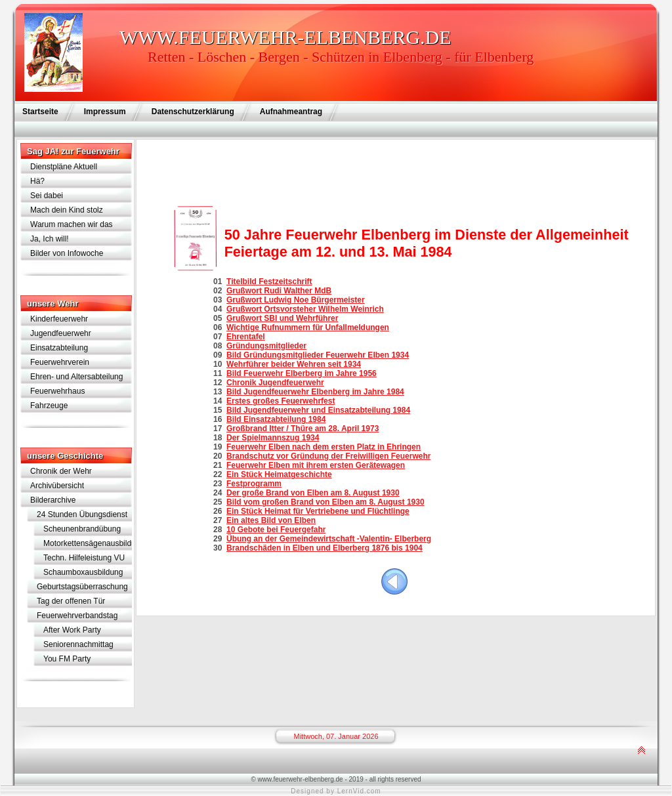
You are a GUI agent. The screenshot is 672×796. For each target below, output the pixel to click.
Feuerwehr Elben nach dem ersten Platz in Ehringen (324, 447)
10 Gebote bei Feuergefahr (276, 530)
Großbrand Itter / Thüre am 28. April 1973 (303, 429)
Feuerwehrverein (60, 362)
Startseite (40, 112)
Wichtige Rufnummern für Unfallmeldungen (308, 327)
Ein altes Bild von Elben (271, 520)
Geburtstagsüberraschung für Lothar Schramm (82, 588)
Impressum (105, 112)
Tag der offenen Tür (71, 601)
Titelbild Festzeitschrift (269, 282)
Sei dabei (47, 196)
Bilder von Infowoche (67, 253)
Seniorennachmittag (78, 644)
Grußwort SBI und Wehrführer (282, 318)
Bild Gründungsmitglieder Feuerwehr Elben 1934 (318, 355)
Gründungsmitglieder (266, 346)
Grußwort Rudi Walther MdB (279, 291)
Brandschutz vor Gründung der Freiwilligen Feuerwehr (328, 456)
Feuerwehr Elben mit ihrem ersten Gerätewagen (316, 465)
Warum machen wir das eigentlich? (72, 226)
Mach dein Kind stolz (67, 210)
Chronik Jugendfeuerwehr (275, 383)
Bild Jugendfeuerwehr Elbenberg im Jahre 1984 (315, 392)
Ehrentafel (246, 337)
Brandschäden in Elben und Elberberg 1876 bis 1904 (325, 548)
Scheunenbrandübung (82, 529)
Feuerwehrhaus (57, 391)
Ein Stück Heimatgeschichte (279, 474)
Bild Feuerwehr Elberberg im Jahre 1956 (302, 373)
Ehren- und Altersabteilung (76, 377)
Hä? (37, 181)
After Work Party (72, 630)
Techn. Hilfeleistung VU (84, 558)
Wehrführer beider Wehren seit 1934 (294, 364)
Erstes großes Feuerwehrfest (281, 401)
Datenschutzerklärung (193, 112)
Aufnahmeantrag (291, 112)
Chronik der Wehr (61, 471)
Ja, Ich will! (50, 239)
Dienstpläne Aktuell (64, 167)
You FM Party (67, 659)
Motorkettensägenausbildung (88, 543)
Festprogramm (254, 484)
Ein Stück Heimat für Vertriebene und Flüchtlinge (318, 511)
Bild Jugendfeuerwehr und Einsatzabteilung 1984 (318, 410)
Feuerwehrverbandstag (77, 616)
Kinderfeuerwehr (59, 319)
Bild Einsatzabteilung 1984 (276, 419)
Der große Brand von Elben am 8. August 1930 (313, 493)
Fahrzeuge (49, 406)
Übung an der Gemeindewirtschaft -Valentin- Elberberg (329, 539)
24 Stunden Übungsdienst (82, 514)
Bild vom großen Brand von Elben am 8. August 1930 (325, 502)
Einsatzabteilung (59, 348)
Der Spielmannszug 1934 (273, 438)
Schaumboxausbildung (83, 572)
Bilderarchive (53, 500)
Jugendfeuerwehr (61, 333)
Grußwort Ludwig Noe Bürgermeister (296, 300)
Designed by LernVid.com (336, 791)
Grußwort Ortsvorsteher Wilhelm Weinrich (305, 309)
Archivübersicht (57, 486)
